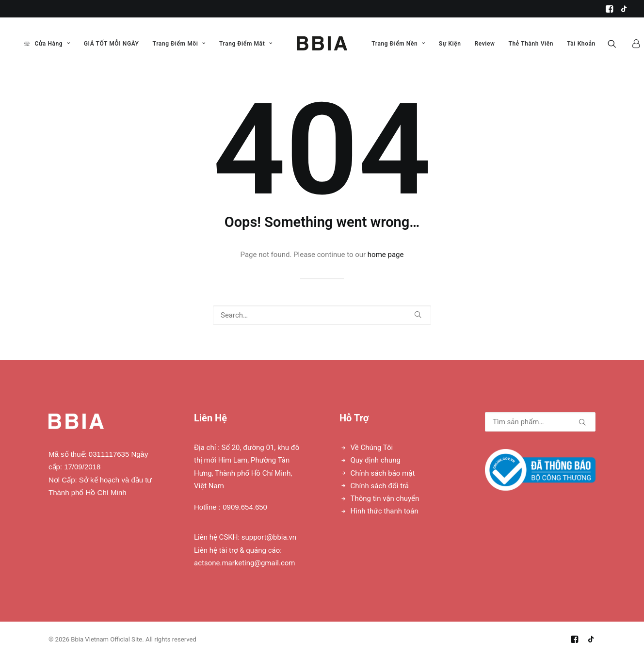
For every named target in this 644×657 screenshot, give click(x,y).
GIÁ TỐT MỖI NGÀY (112, 44)
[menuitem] (609, 9)
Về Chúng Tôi (372, 448)
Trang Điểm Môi (179, 44)
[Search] (322, 315)
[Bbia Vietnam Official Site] (322, 43)
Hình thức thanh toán (385, 511)
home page (386, 255)
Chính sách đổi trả (380, 486)
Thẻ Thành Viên (531, 44)
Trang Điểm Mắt (246, 44)
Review (485, 44)
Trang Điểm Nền (398, 44)
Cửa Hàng (52, 44)
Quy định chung (376, 460)
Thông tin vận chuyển (385, 498)
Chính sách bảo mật (383, 473)
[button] (609, 9)
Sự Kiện (450, 44)
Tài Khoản (581, 44)
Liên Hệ (210, 418)
